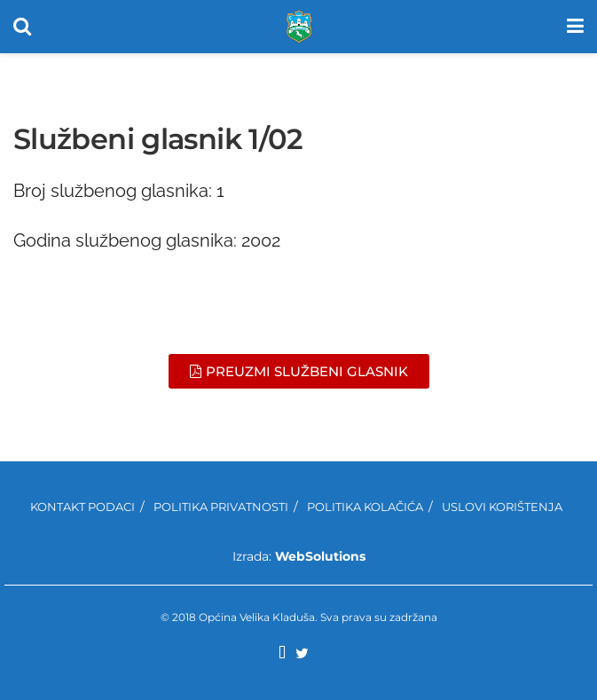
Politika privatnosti (221, 507)
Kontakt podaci (82, 507)
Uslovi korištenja (502, 507)
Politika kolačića (365, 507)
